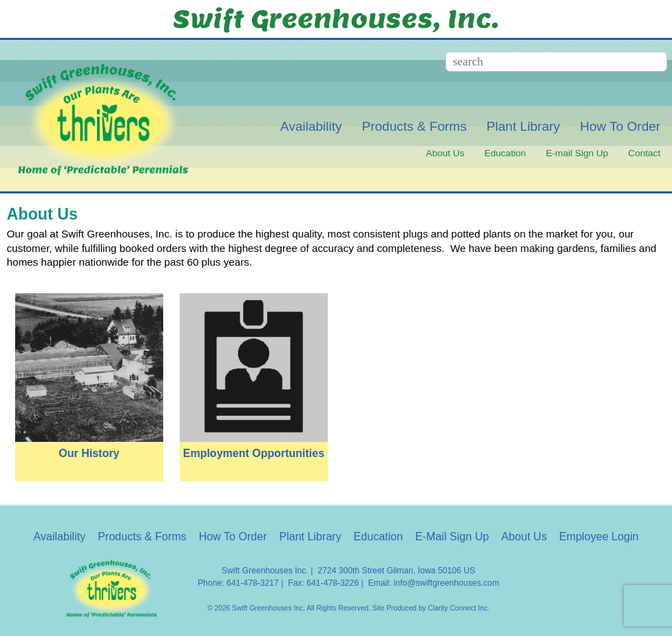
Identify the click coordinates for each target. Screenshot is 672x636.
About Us (445, 153)
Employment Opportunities (254, 453)
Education (505, 153)
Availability (311, 126)
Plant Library (524, 126)
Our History (89, 453)
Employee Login (599, 536)
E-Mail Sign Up (452, 536)
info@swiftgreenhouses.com (447, 583)
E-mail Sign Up (577, 153)
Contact (644, 153)
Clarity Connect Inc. (459, 608)
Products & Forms (414, 126)
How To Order (620, 126)
